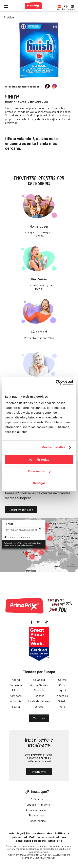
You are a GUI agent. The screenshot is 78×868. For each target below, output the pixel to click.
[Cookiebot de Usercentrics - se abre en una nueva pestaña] (56, 383)
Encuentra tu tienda (21, 510)
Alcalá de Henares (39, 701)
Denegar (39, 483)
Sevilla (16, 707)
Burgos (39, 707)
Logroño (62, 690)
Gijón (62, 685)
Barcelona (16, 685)
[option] (59, 6)
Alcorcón (39, 690)
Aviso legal (16, 833)
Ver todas (39, 718)
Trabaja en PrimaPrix (37, 804)
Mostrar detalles (53, 447)
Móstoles (62, 696)
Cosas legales (37, 821)
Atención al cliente (37, 810)
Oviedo (62, 701)
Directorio (55, 841)
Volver (11, 17)
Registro (40, 841)
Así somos (37, 799)
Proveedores (37, 815)
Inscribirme (39, 772)
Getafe (62, 680)
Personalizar (39, 471)
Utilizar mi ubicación (17, 537)
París (62, 707)
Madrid (16, 680)
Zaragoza (16, 696)
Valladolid (39, 680)
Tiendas (9, 524)
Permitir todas (39, 459)
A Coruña (16, 701)
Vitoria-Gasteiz (39, 685)
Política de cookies (39, 833)
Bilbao (16, 690)
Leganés (39, 696)
